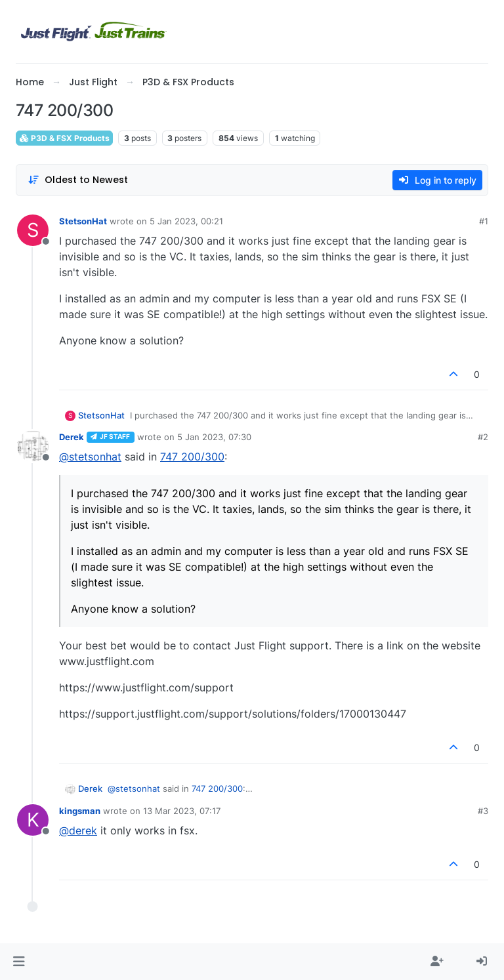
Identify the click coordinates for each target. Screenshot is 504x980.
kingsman (80, 811)
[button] (19, 962)
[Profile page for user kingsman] (33, 820)
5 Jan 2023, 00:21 (186, 221)
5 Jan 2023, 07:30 (214, 437)
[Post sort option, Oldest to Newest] (78, 180)
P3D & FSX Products (64, 138)
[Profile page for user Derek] (33, 446)
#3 (483, 811)
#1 (484, 221)
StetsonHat (83, 221)
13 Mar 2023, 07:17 (182, 811)
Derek (72, 437)
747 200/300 (192, 457)
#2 (483, 437)
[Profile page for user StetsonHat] (33, 230)
